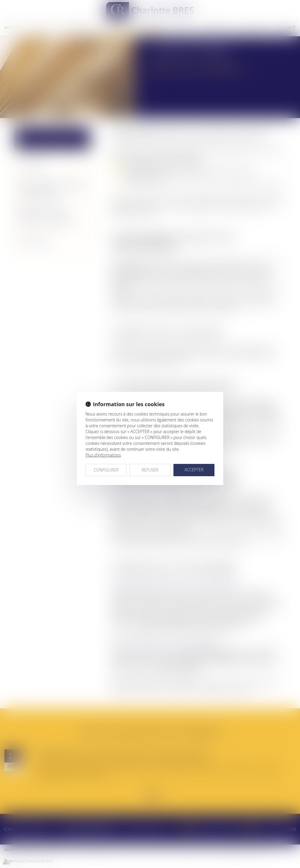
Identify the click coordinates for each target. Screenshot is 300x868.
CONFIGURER (106, 470)
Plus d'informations (103, 455)
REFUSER (150, 470)
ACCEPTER (194, 470)
